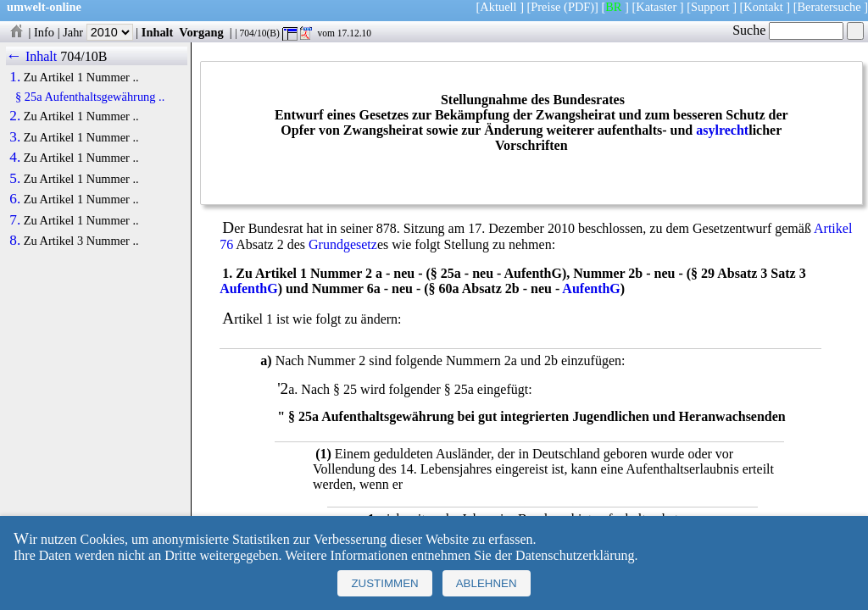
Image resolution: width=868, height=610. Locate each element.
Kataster (656, 7)
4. (15, 158)
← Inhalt (32, 56)
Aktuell (498, 7)
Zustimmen (384, 583)
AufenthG (248, 288)
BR (613, 7)
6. (15, 199)
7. (15, 220)
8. (15, 241)
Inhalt (158, 32)
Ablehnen (487, 583)
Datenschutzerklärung (575, 555)
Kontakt (763, 7)
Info (44, 32)
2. (15, 116)
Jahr (98, 32)
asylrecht (722, 130)
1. (15, 77)
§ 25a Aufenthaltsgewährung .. (90, 97)
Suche (788, 30)
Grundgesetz (343, 244)
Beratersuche (829, 7)
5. (15, 179)
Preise (545, 7)
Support (710, 7)
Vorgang (201, 32)
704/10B (83, 56)
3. (15, 137)
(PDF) (579, 7)
